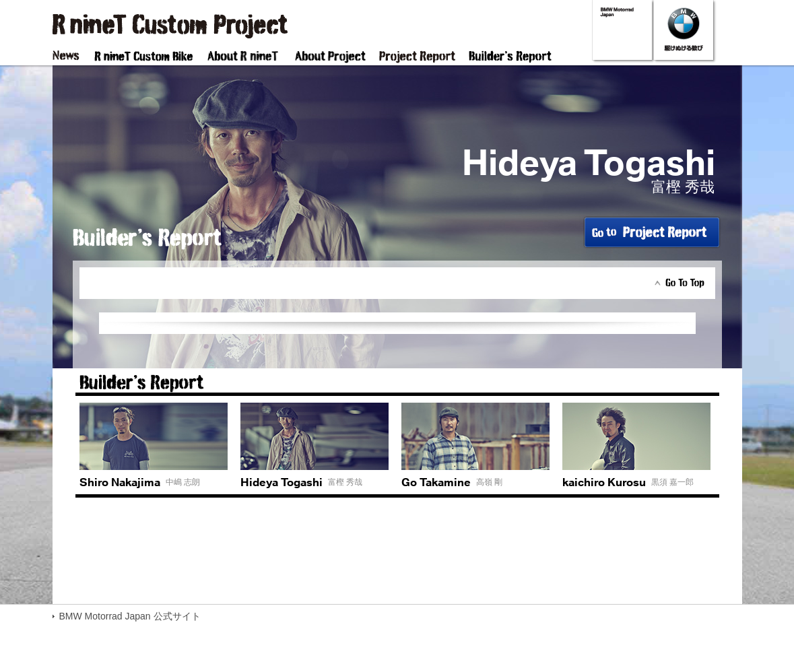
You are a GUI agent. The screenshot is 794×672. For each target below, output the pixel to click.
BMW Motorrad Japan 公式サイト (130, 616)
